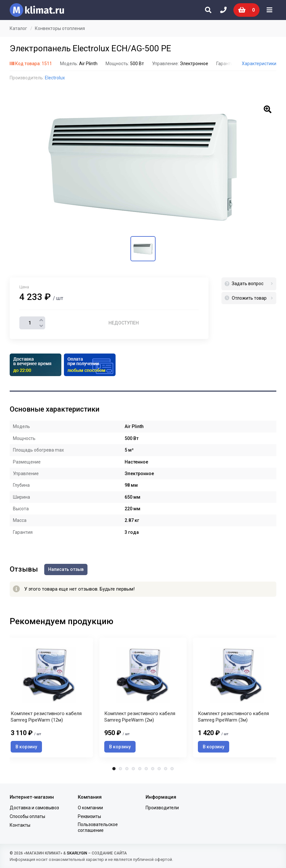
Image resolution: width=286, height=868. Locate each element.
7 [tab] (153, 769)
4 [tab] (133, 769)
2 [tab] (120, 769)
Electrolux (55, 78)
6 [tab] (146, 769)
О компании (90, 808)
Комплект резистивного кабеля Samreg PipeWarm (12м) (46, 717)
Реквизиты (89, 816)
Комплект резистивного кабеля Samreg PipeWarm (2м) (140, 717)
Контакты (20, 825)
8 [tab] (159, 769)
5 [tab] (140, 769)
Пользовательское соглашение (98, 827)
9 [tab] (166, 769)
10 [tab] (172, 769)
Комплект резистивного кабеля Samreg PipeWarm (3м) (233, 717)
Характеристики (259, 64)
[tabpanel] (143, 698)
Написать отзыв (66, 569)
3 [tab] (127, 769)
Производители (162, 808)
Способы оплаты (27, 816)
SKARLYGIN (77, 853)
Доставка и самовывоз (34, 808)
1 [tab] (114, 769)
